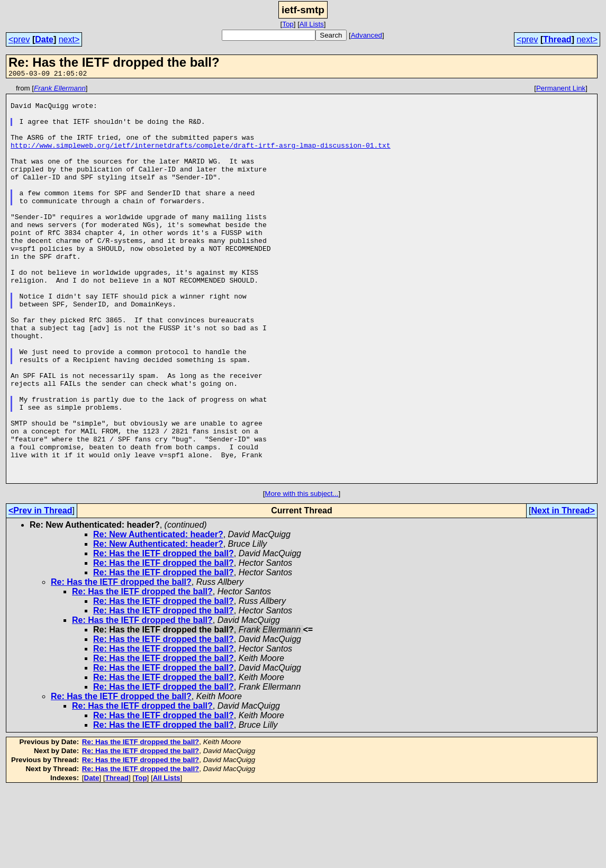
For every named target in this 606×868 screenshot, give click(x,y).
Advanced (367, 35)
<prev (19, 39)
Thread (557, 39)
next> (69, 39)
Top (288, 24)
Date (44, 39)
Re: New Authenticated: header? (158, 614)
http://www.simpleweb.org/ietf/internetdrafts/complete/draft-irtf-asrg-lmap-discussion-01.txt (201, 158)
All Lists (312, 24)
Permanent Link (561, 90)
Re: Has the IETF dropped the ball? (164, 633)
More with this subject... (301, 573)
